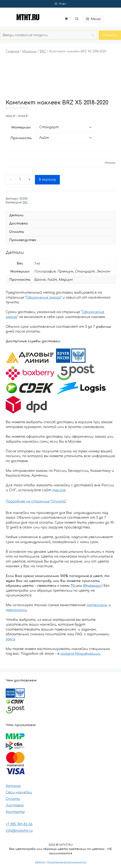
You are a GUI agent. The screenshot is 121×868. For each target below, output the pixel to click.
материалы (97, 605)
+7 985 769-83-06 (19, 824)
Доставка (15, 805)
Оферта (40, 862)
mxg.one (59, 490)
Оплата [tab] (17, 232)
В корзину (47, 180)
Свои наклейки (19, 792)
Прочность (21, 138)
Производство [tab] (23, 240)
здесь (11, 639)
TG (73, 586)
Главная (12, 51)
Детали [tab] (16, 215)
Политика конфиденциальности (67, 862)
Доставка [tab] (18, 223)
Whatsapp (92, 586)
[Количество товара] (20, 180)
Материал (21, 127)
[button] (77, 19)
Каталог (13, 786)
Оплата (13, 799)
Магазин (29, 51)
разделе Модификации (80, 654)
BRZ (43, 51)
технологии (16, 610)
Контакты (15, 812)
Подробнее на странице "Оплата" (36, 501)
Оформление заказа (43, 298)
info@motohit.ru (19, 831)
